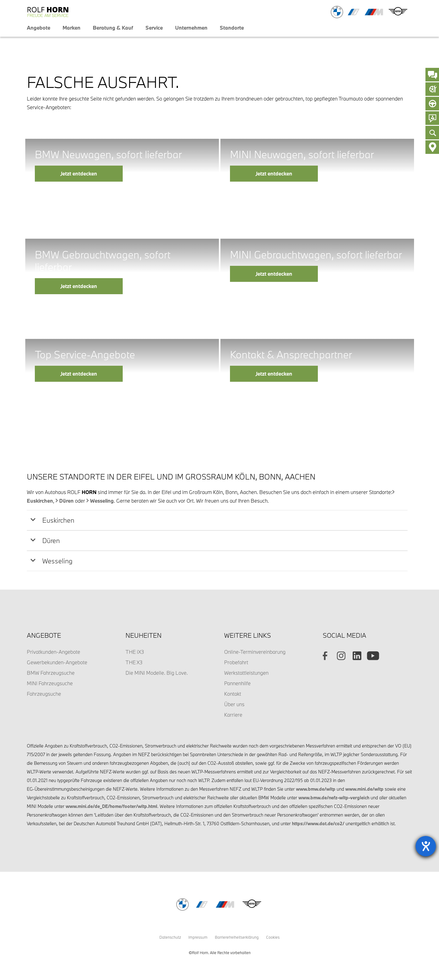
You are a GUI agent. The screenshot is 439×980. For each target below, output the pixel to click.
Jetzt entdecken (79, 173)
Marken (72, 28)
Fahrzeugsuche (44, 694)
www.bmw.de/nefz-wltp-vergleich (334, 798)
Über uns (234, 704)
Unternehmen (191, 28)
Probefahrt (236, 662)
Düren (66, 501)
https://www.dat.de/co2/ (318, 824)
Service (154, 28)
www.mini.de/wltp (364, 789)
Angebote (39, 28)
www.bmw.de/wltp (316, 789)
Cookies (273, 937)
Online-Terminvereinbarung (255, 652)
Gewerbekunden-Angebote (57, 662)
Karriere (233, 715)
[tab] (217, 520)
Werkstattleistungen (246, 673)
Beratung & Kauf (113, 28)
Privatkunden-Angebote (53, 652)
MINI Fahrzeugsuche (50, 683)
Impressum (198, 937)
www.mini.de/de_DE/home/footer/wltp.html (111, 806)
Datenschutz (170, 937)
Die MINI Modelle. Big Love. (157, 673)
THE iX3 (135, 652)
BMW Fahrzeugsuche (51, 673)
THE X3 (134, 662)
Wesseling (102, 501)
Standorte (232, 28)
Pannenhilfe (237, 683)
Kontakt (233, 694)
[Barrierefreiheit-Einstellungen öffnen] (426, 846)
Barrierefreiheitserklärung (237, 937)
